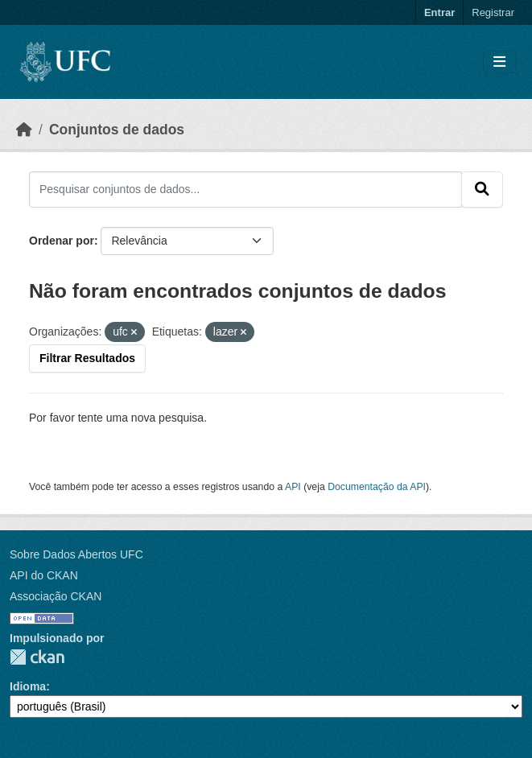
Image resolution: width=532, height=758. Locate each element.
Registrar (493, 12)
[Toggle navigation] (499, 62)
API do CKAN (44, 575)
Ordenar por (62, 241)
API (293, 487)
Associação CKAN (56, 596)
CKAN (37, 657)
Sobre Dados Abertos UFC (76, 554)
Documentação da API (377, 487)
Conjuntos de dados (117, 130)
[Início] (24, 130)
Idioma (28, 686)
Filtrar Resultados (87, 358)
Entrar (439, 12)
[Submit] (482, 189)
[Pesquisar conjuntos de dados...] (245, 189)
